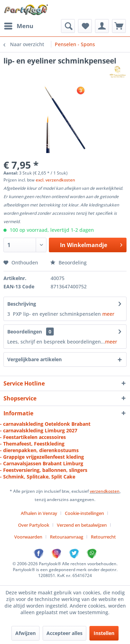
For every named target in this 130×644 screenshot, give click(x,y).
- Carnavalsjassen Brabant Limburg (42, 463)
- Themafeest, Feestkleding (32, 444)
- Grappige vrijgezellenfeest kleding (42, 457)
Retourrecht (103, 537)
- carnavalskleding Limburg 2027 (39, 430)
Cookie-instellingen (84, 513)
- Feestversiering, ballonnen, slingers (44, 470)
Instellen (104, 633)
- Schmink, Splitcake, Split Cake (38, 477)
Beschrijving (22, 304)
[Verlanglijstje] (85, 26)
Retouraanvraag (67, 537)
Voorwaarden (28, 537)
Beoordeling (68, 262)
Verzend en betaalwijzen (82, 525)
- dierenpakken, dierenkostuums (39, 450)
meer (108, 314)
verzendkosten (105, 491)
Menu (19, 25)
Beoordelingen (25, 332)
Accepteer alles (64, 633)
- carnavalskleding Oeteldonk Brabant (45, 424)
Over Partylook (34, 525)
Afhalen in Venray (39, 513)
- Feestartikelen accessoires (33, 437)
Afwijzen (25, 633)
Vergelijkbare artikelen (34, 359)
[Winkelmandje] (119, 26)
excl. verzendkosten (55, 180)
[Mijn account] (102, 26)
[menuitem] (18, 26)
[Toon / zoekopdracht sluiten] (68, 26)
